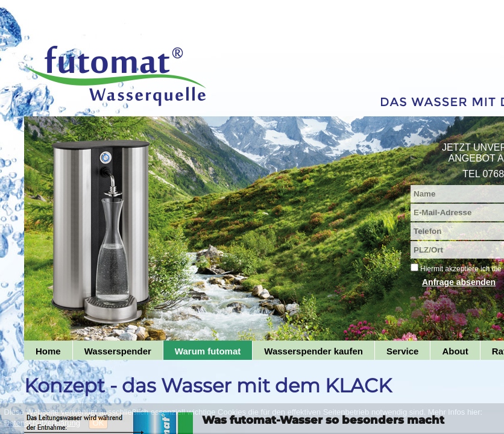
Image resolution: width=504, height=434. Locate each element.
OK (99, 423)
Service (402, 351)
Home (48, 351)
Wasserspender (118, 351)
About (455, 351)
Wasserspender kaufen (313, 351)
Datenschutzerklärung (42, 423)
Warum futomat (208, 351)
